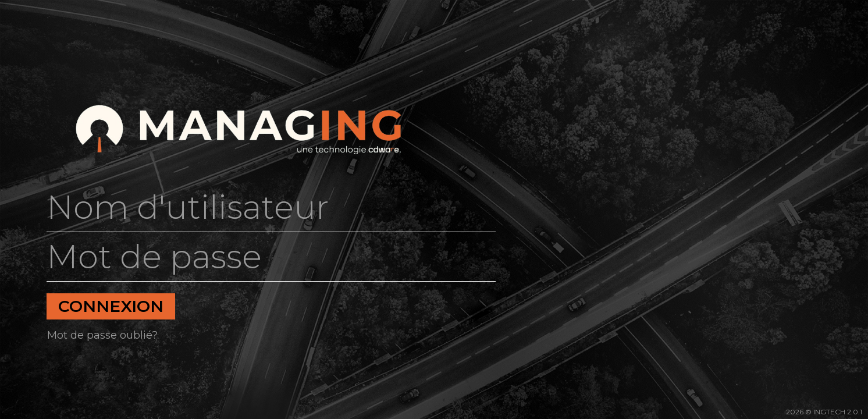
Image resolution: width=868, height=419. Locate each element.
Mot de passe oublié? (102, 335)
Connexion (111, 306)
